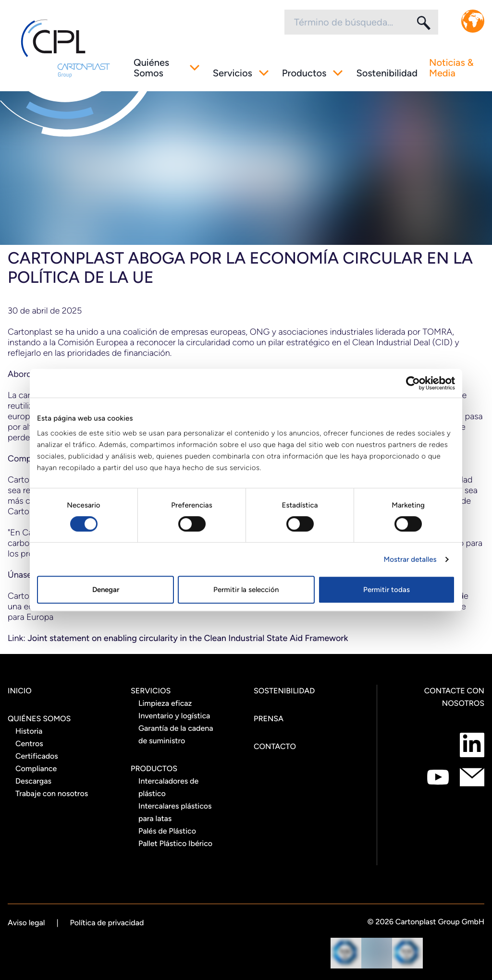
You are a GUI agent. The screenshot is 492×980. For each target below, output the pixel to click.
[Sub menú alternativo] (195, 68)
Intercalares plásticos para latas (175, 812)
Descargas (33, 781)
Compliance (36, 768)
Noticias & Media (451, 68)
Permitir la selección (246, 590)
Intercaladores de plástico (168, 787)
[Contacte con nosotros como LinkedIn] (472, 745)
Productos (304, 73)
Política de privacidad (107, 923)
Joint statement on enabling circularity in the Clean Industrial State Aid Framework (188, 638)
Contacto (275, 746)
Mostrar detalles (410, 559)
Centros (29, 744)
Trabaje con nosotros (52, 793)
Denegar (106, 590)
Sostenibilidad (387, 73)
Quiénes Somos (151, 68)
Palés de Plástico (167, 831)
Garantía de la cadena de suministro (176, 734)
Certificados (37, 756)
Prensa (269, 719)
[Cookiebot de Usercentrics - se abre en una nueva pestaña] (413, 383)
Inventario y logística (174, 716)
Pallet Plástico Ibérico (175, 843)
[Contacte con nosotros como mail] (472, 777)
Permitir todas (387, 590)
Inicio (20, 691)
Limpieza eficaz (165, 703)
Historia (29, 731)
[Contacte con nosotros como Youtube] (438, 777)
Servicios (233, 73)
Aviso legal (26, 923)
